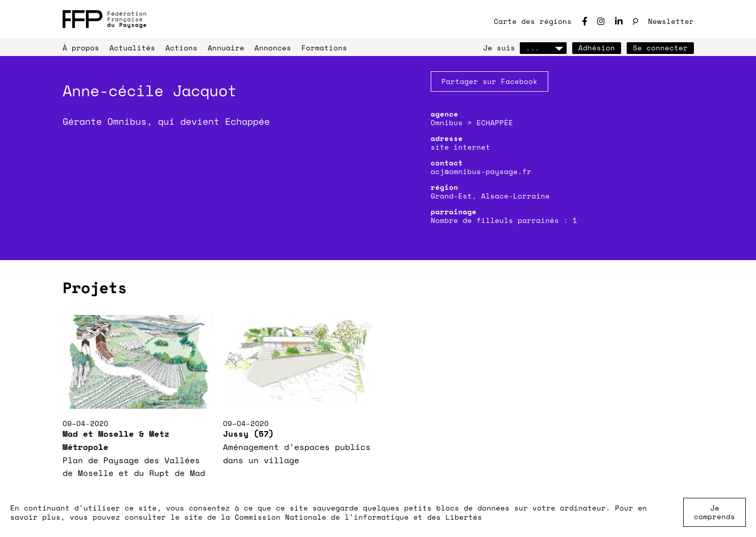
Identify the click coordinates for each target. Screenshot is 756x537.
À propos (81, 48)
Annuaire (226, 48)
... (543, 48)
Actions (181, 48)
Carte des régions (533, 21)
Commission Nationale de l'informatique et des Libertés (358, 517)
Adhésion (597, 48)
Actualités (132, 48)
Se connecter (660, 48)
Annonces (273, 48)
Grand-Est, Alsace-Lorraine (490, 196)
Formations (324, 48)
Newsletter (671, 21)
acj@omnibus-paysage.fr (481, 171)
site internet (460, 147)
